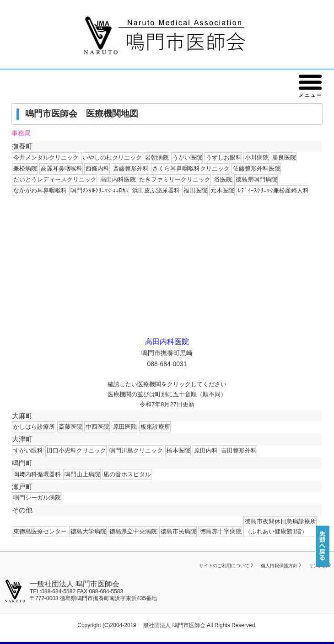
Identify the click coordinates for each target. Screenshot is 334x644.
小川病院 (257, 157)
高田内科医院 (118, 179)
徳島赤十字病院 (221, 531)
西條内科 (97, 168)
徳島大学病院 (88, 531)
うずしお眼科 (224, 157)
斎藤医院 (70, 427)
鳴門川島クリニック (136, 450)
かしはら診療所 (34, 427)
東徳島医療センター (40, 531)
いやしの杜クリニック (112, 157)
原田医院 (125, 427)
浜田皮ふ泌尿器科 (156, 190)
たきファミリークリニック (175, 179)
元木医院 (222, 190)
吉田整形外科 (239, 450)
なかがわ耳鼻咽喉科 (40, 190)
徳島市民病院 (178, 531)
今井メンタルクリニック (46, 157)
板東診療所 (155, 427)
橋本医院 (178, 450)
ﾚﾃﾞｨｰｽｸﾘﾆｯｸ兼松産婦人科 (273, 190)
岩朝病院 (157, 157)
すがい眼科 (28, 450)
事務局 (21, 133)
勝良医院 (284, 157)
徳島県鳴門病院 (256, 179)
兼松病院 (25, 168)
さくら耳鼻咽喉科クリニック (191, 168)
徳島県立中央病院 (133, 531)
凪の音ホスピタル (127, 474)
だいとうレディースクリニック (55, 179)
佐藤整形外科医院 (257, 168)
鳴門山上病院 (82, 474)
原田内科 (206, 450)
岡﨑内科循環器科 (37, 474)
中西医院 (97, 427)
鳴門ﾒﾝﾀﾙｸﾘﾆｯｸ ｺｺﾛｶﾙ (100, 190)
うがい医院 (187, 157)
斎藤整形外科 (131, 168)
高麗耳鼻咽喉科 (62, 168)
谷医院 (223, 179)
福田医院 (195, 190)
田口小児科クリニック (76, 450)
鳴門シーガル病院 (37, 498)
